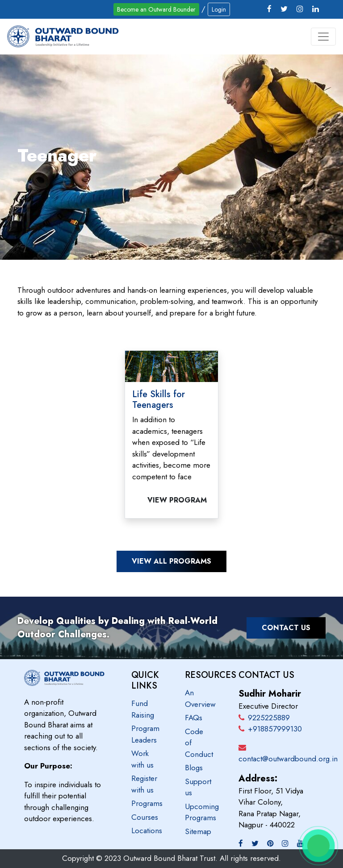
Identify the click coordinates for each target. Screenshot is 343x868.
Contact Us (286, 628)
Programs (147, 803)
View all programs (171, 561)
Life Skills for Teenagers (159, 400)
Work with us (142, 759)
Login (219, 9)
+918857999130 (270, 729)
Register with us (144, 784)
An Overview (200, 698)
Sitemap (198, 831)
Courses (145, 817)
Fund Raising (143, 709)
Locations (147, 831)
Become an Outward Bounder (156, 9)
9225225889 (264, 718)
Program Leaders (145, 734)
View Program (177, 500)
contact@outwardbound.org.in (288, 759)
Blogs (194, 768)
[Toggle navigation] (323, 37)
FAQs (194, 718)
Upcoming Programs (202, 812)
